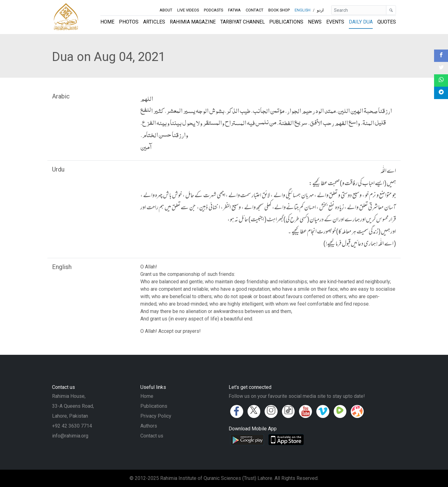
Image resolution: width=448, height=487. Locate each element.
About (166, 10)
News (315, 22)
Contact (255, 10)
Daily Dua (361, 22)
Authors (149, 426)
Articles (154, 22)
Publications (286, 22)
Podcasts (213, 10)
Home (107, 22)
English (303, 10)
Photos (129, 22)
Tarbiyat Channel (243, 22)
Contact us (152, 436)
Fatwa (234, 10)
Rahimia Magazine (193, 22)
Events (335, 22)
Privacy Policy (156, 416)
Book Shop (279, 10)
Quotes (387, 22)
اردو (320, 10)
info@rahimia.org (70, 436)
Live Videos (188, 10)
